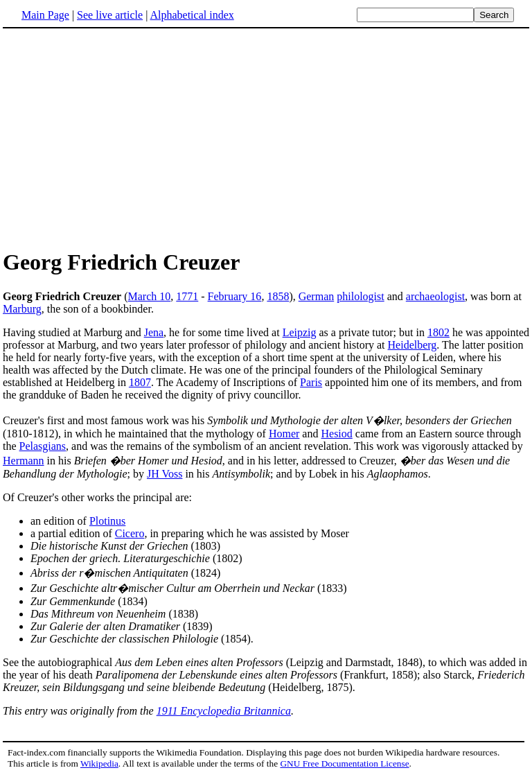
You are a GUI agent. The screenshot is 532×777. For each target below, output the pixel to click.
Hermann (24, 461)
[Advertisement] (119, 138)
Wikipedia (99, 763)
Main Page (45, 15)
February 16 (235, 296)
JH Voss (165, 474)
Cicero (130, 533)
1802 (438, 332)
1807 (140, 382)
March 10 (150, 296)
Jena (154, 332)
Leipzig (300, 332)
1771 (187, 296)
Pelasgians (43, 446)
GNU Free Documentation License (344, 763)
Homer (284, 434)
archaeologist (435, 296)
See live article (110, 15)
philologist (360, 296)
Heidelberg (413, 345)
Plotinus (107, 521)
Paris (311, 382)
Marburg (22, 309)
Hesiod (336, 434)
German (317, 296)
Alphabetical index (192, 15)
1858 (278, 296)
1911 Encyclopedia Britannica (224, 711)
